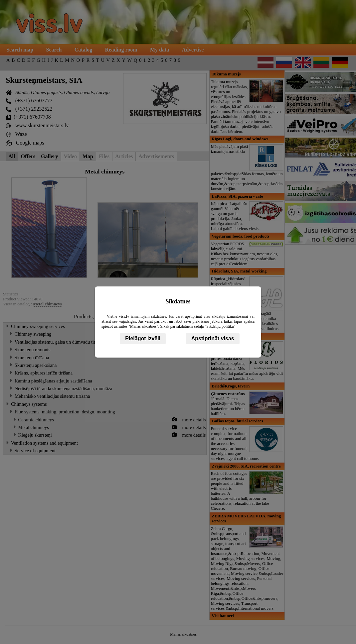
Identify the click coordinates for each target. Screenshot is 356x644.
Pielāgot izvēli (143, 338)
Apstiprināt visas (213, 338)
